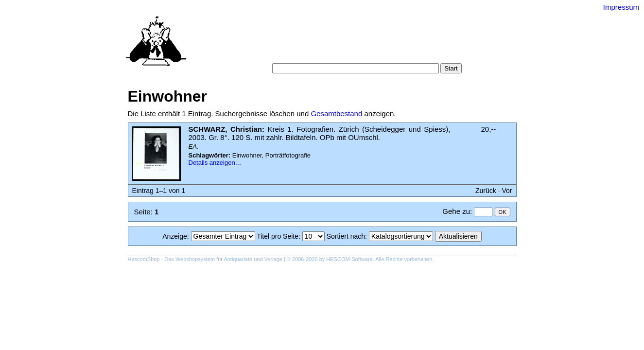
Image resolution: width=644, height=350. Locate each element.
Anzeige (175, 236)
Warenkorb (301, 53)
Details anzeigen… (215, 163)
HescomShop (144, 259)
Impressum (621, 7)
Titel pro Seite (278, 236)
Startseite (269, 44)
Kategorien (335, 44)
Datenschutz (366, 53)
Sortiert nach (346, 236)
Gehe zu (456, 211)
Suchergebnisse (433, 44)
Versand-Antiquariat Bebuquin (356, 22)
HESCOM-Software (349, 259)
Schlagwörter (380, 44)
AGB (332, 53)
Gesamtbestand (336, 114)
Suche (301, 44)
